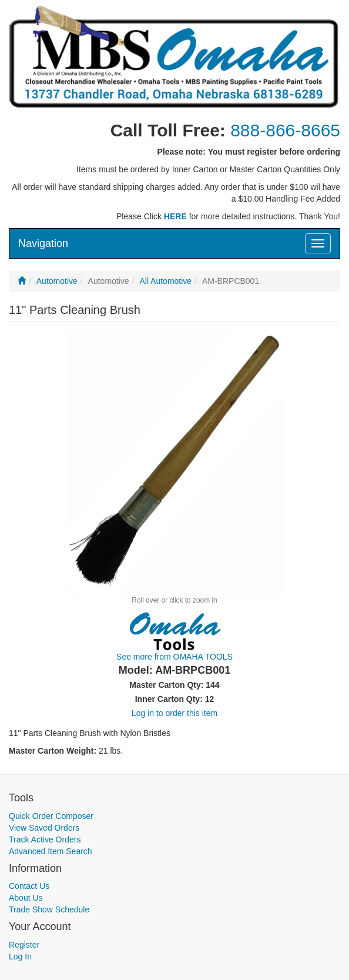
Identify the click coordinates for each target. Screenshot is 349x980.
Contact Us (29, 886)
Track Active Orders (45, 839)
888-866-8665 (285, 130)
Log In (20, 956)
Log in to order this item (174, 713)
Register (24, 945)
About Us (26, 898)
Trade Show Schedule (49, 909)
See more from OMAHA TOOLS (174, 657)
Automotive (57, 281)
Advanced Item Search (51, 851)
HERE (175, 216)
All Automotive (165, 281)
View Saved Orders (44, 828)
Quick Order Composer (51, 816)
